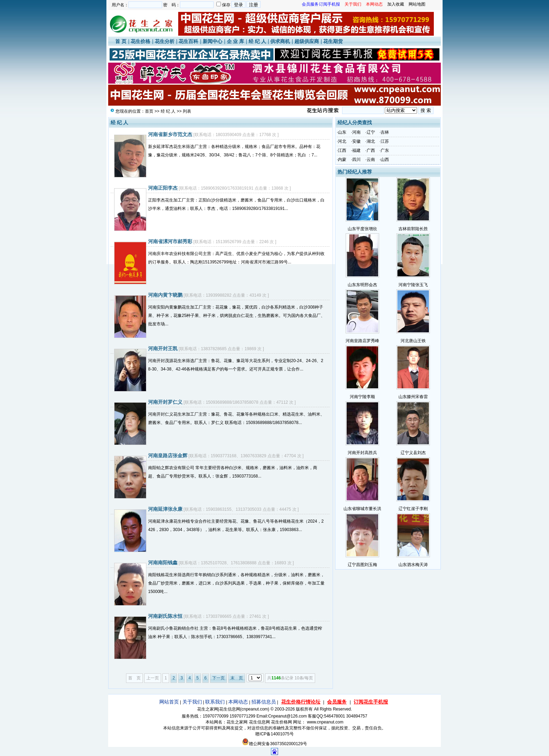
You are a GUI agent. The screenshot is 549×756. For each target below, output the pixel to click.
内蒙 (342, 160)
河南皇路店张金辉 (168, 455)
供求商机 (280, 41)
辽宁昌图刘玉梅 (362, 565)
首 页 (121, 41)
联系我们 (215, 702)
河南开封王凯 (163, 348)
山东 (342, 132)
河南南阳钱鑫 (163, 563)
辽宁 (371, 132)
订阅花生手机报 (371, 702)
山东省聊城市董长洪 (362, 509)
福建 (356, 150)
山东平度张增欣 (362, 229)
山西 (385, 160)
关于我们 (192, 702)
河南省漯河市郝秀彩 (170, 241)
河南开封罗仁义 (165, 402)
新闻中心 (213, 41)
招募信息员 (264, 702)
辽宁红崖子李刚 (413, 509)
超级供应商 (307, 41)
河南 (356, 132)
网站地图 (417, 4)
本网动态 (238, 702)
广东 (385, 150)
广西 (371, 150)
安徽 (356, 141)
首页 (149, 111)
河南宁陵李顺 (362, 397)
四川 (356, 160)
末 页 (237, 678)
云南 (371, 160)
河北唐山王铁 (413, 341)
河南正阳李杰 (163, 188)
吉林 (385, 132)
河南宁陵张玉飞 (413, 285)
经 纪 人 (257, 41)
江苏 (385, 141)
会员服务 (337, 702)
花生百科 (188, 41)
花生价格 (140, 41)
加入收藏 (396, 4)
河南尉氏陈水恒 (165, 616)
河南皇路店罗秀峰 (362, 341)
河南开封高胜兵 (362, 453)
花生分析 (165, 41)
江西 (342, 150)
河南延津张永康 (165, 509)
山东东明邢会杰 (362, 285)
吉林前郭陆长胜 (413, 229)
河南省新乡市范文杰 (170, 134)
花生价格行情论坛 (301, 702)
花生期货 (333, 41)
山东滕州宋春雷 (413, 397)
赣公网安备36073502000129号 (274, 744)
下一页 (218, 678)
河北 (342, 141)
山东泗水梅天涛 (413, 565)
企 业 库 (236, 41)
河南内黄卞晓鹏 (165, 295)
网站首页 (169, 702)
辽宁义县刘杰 (413, 453)
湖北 (371, 141)
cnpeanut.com (255, 709)
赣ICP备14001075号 (274, 734)
